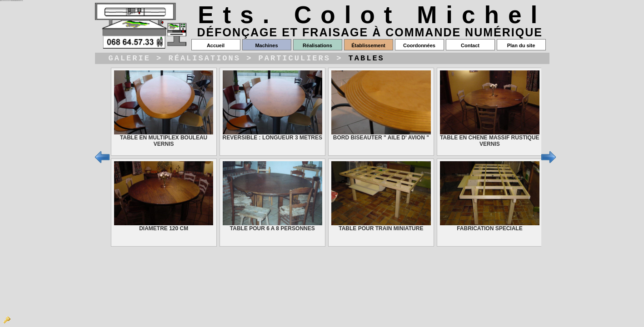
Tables (367, 59)
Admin (7, 320)
